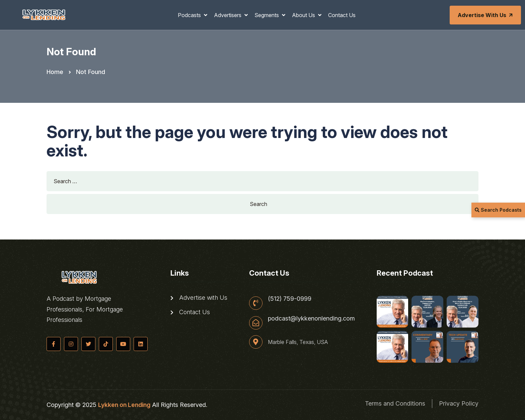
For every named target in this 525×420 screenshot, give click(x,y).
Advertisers (228, 15)
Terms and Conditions (395, 403)
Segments (267, 15)
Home (55, 72)
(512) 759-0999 (290, 299)
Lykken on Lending (124, 405)
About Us (304, 15)
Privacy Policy (459, 403)
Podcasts (190, 15)
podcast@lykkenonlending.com (311, 319)
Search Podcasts (498, 210)
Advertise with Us (486, 15)
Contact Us (342, 15)
